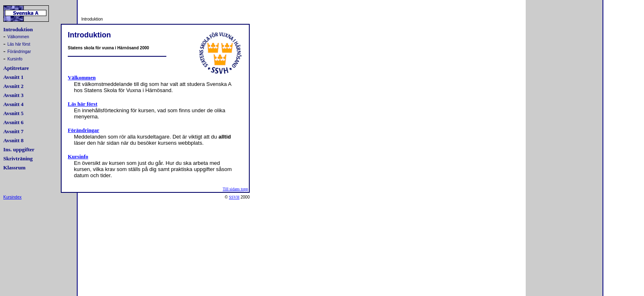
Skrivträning (18, 158)
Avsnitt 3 (13, 95)
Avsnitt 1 (13, 77)
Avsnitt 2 (13, 86)
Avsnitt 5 (13, 113)
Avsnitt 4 (13, 104)
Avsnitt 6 (13, 122)
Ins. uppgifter (19, 149)
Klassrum (14, 168)
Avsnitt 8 (13, 140)
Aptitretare (16, 68)
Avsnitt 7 (13, 131)
